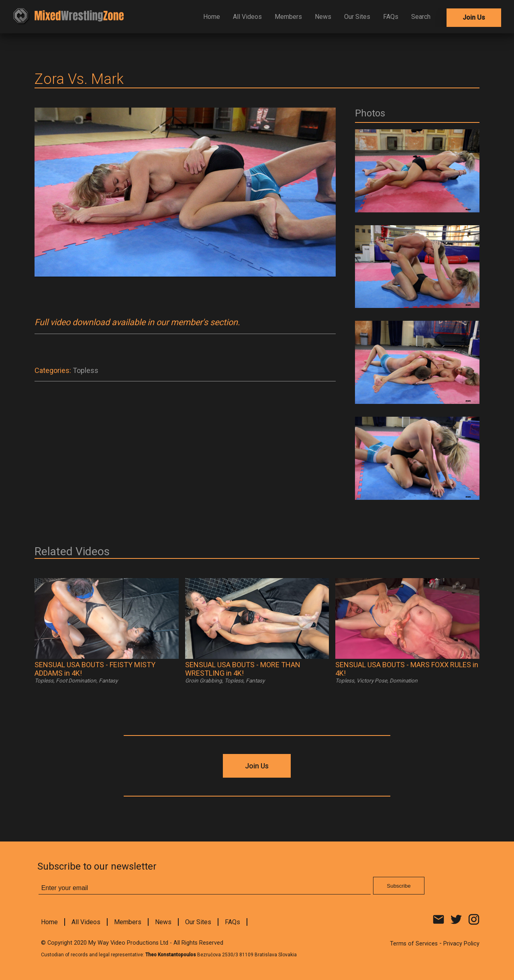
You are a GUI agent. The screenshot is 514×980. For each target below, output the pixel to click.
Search (421, 17)
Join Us (474, 17)
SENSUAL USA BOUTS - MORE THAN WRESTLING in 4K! (243, 669)
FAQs (391, 17)
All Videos (247, 17)
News (323, 17)
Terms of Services (414, 944)
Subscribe (399, 886)
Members (288, 17)
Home (212, 17)
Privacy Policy (461, 944)
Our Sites (357, 17)
